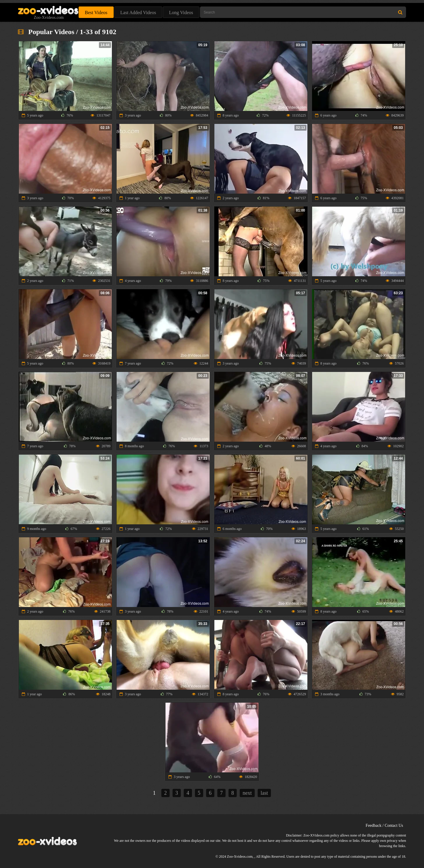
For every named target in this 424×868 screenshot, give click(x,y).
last (264, 793)
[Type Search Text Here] (303, 12)
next (247, 793)
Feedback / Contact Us (384, 825)
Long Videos (181, 13)
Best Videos (96, 13)
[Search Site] (400, 12)
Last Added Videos (138, 13)
